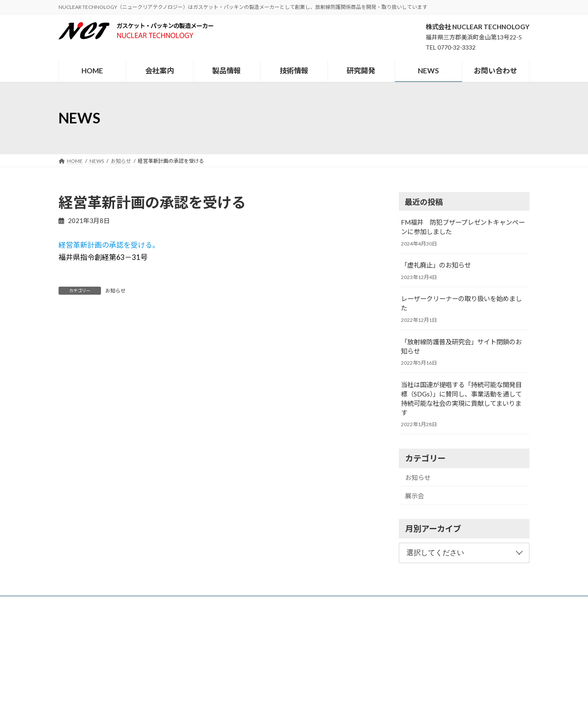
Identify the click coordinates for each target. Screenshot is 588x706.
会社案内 (187, 604)
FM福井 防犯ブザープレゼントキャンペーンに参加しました (463, 227)
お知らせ (115, 291)
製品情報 (224, 604)
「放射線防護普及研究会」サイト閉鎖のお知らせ (461, 346)
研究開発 (298, 604)
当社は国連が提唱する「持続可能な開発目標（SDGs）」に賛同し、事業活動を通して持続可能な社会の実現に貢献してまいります (461, 399)
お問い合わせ (371, 604)
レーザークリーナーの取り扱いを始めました (461, 304)
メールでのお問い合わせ (91, 681)
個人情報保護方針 (423, 604)
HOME (153, 604)
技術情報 (261, 604)
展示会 (415, 496)
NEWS (332, 604)
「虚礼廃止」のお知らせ (436, 265)
